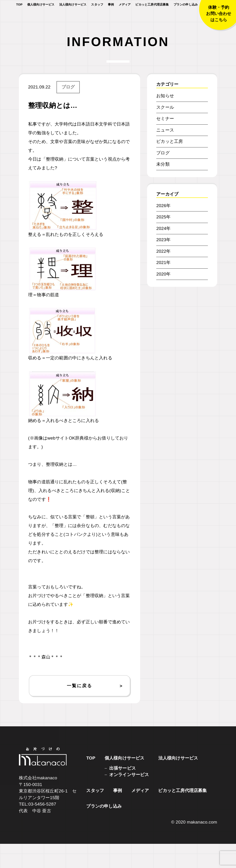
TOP (19, 18)
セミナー (165, 143)
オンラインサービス (129, 799)
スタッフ (97, 18)
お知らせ (165, 120)
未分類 (163, 188)
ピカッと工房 (170, 166)
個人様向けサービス (41, 18)
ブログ (68, 111)
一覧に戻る (79, 710)
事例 (111, 18)
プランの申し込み (186, 18)
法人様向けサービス (73, 18)
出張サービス (122, 792)
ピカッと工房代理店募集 (152, 18)
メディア (125, 18)
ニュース (165, 154)
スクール (165, 131)
